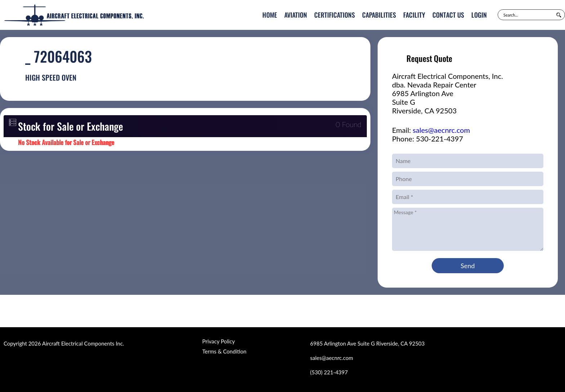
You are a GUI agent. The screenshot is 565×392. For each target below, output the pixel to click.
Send (468, 266)
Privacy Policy (218, 341)
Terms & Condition (224, 351)
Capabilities (379, 15)
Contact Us (448, 15)
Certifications (335, 15)
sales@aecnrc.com (441, 130)
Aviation (296, 15)
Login (479, 15)
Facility (414, 15)
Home (270, 15)
